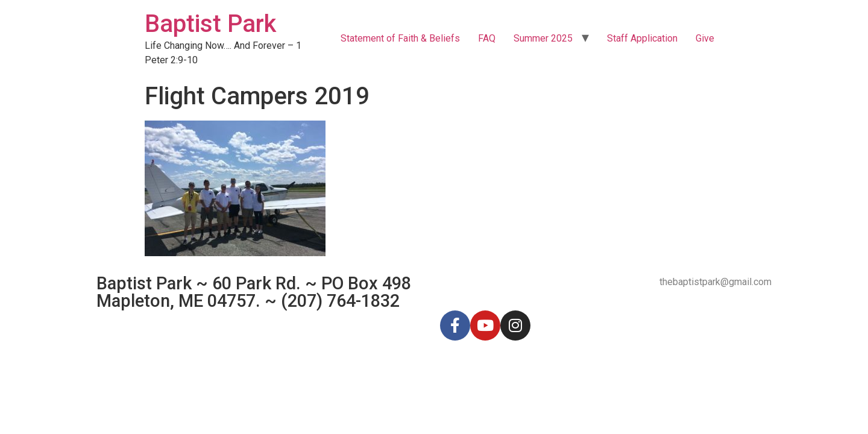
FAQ (487, 38)
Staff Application (642, 38)
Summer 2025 (543, 38)
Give (705, 38)
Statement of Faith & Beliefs (400, 38)
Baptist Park (210, 24)
